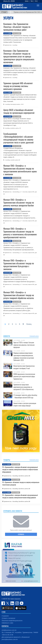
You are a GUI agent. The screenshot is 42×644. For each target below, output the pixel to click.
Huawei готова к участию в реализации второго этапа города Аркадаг (25, 404)
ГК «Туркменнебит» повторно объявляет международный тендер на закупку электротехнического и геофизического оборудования (20, 469)
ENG (27, 1)
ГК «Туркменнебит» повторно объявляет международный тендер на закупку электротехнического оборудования (20, 496)
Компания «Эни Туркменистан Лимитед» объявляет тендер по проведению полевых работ (17, 27)
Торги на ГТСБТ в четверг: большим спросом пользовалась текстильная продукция (24, 345)
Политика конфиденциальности (12, 621)
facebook (3, 603)
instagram (17, 603)
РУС (36, 1)
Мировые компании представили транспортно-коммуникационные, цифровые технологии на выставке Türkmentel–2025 (24, 357)
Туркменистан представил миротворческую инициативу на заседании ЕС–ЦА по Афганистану (24, 387)
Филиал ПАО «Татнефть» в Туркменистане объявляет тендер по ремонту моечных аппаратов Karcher (19, 202)
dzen (21, 603)
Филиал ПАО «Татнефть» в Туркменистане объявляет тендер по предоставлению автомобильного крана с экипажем (20, 170)
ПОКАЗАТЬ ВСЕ (34, 336)
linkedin (12, 603)
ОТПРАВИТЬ (21, 534)
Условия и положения (8, 618)
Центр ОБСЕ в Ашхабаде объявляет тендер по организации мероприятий (19, 111)
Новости (7, 336)
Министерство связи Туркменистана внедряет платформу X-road (24, 367)
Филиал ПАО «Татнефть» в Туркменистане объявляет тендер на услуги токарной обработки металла (19, 295)
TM (32, 1)
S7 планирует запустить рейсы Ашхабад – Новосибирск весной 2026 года (25, 396)
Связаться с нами (7, 623)
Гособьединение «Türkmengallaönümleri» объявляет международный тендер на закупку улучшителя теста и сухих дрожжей (18, 138)
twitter (8, 603)
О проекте (5, 616)
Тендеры (7, 460)
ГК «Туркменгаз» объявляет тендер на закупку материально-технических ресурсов (21, 483)
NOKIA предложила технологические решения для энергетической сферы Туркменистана (24, 376)
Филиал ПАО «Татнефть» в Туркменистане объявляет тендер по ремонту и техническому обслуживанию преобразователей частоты (20, 233)
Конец (29, 324)
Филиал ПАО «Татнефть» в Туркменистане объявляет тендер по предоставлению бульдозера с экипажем (19, 265)
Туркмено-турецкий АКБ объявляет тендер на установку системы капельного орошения (18, 86)
